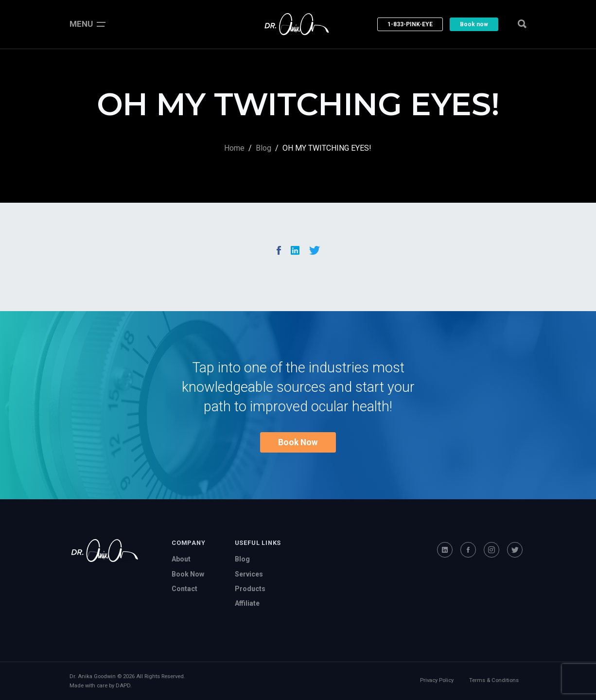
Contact (184, 589)
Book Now (298, 442)
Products (250, 589)
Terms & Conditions (494, 680)
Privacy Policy (437, 680)
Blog (263, 148)
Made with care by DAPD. (101, 686)
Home (234, 148)
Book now (474, 24)
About (181, 559)
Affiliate (247, 603)
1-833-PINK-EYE (410, 24)
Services (249, 574)
